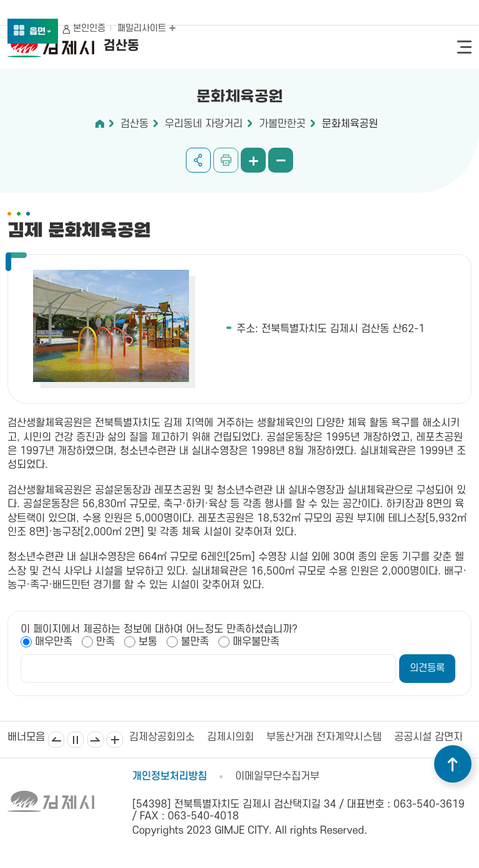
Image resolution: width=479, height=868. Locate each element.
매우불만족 (256, 642)
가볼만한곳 (282, 124)
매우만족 (54, 642)
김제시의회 (230, 737)
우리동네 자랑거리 (204, 124)
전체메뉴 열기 (464, 47)
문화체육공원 (350, 124)
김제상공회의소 (162, 737)
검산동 (134, 124)
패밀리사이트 (147, 28)
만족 (105, 642)
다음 (95, 740)
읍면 (41, 32)
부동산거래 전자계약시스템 (324, 737)
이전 (56, 740)
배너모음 (115, 740)
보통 (148, 642)
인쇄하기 (226, 160)
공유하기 (198, 160)
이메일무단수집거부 (277, 776)
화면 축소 (281, 160)
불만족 (195, 642)
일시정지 (75, 740)
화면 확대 (253, 160)
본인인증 (89, 28)
